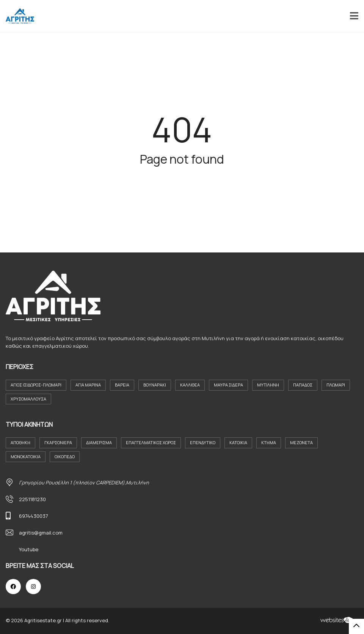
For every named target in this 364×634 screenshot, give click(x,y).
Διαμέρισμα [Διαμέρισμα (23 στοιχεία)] (99, 442)
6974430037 (34, 516)
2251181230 (32, 499)
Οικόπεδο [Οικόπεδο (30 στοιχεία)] (65, 457)
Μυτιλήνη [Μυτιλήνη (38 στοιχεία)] (268, 385)
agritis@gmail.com (41, 533)
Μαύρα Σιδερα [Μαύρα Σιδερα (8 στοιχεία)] (228, 385)
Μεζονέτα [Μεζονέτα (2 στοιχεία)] (301, 442)
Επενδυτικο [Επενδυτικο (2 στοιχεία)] (203, 442)
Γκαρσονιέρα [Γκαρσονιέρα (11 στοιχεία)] (58, 442)
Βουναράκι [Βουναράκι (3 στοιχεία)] (155, 385)
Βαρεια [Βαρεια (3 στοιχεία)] (122, 385)
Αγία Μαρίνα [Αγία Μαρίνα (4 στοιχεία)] (88, 385)
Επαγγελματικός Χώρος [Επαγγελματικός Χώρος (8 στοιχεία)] (151, 442)
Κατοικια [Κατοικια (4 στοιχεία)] (238, 442)
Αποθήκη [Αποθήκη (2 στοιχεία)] (20, 442)
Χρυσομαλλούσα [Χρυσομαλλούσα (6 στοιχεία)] (28, 399)
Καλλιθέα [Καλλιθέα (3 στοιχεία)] (190, 385)
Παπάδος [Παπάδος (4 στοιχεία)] (303, 385)
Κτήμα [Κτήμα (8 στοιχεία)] (269, 442)
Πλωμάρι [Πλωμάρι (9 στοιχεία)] (336, 385)
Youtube (29, 549)
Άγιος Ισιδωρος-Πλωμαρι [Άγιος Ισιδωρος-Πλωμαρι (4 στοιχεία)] (36, 385)
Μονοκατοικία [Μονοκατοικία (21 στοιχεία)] (26, 457)
